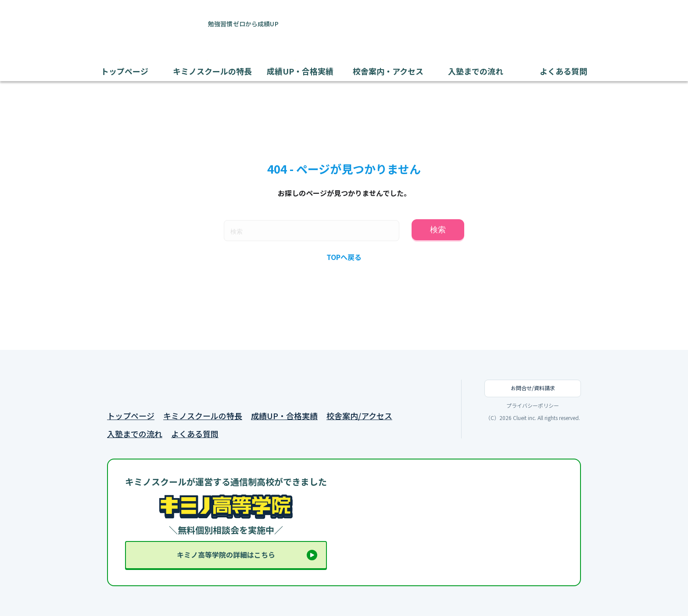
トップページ (131, 416)
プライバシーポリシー (533, 406)
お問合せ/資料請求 (533, 388)
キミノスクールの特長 (203, 416)
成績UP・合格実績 (284, 416)
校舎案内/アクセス (359, 416)
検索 (438, 230)
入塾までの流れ (135, 434)
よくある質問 (195, 434)
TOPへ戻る (344, 257)
